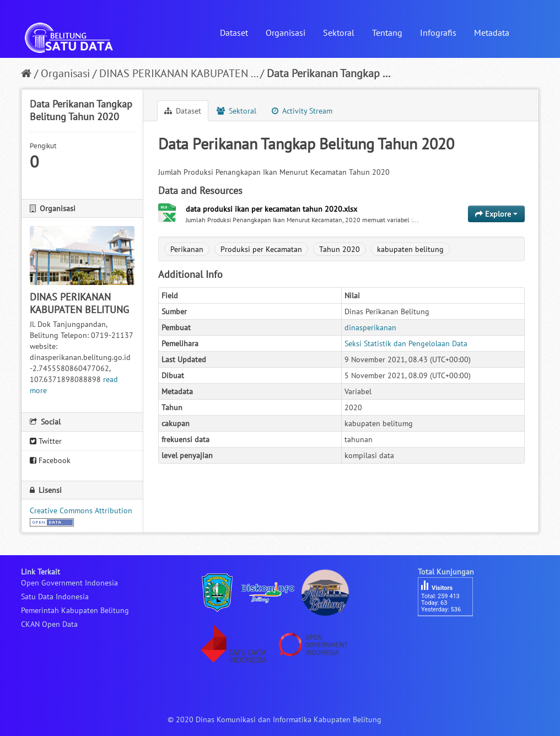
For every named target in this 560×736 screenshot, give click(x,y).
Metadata (492, 33)
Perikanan (187, 249)
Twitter (46, 441)
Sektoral (339, 33)
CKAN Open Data (49, 624)
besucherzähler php (451, 635)
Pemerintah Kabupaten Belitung (75, 610)
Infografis (438, 33)
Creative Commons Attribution (81, 511)
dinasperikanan (370, 327)
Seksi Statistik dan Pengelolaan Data (406, 343)
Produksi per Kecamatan (261, 249)
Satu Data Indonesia (55, 597)
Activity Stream (302, 111)
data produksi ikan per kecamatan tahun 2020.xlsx (271, 209)
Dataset (234, 33)
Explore (496, 214)
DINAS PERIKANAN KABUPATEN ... (178, 73)
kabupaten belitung (410, 249)
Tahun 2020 (340, 249)
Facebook (50, 460)
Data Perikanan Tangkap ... (329, 73)
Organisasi (286, 33)
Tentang (387, 33)
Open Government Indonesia (69, 583)
